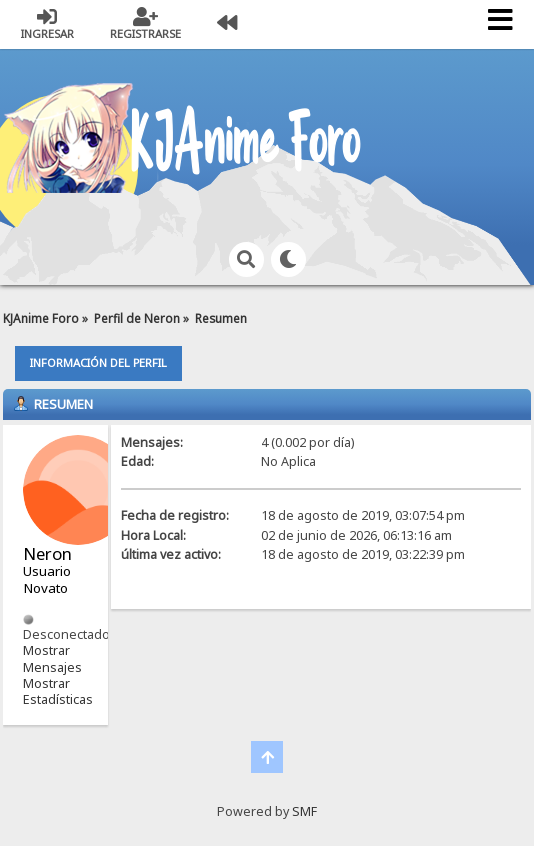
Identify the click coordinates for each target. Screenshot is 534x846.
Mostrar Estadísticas (58, 691)
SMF (304, 811)
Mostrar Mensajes (52, 658)
